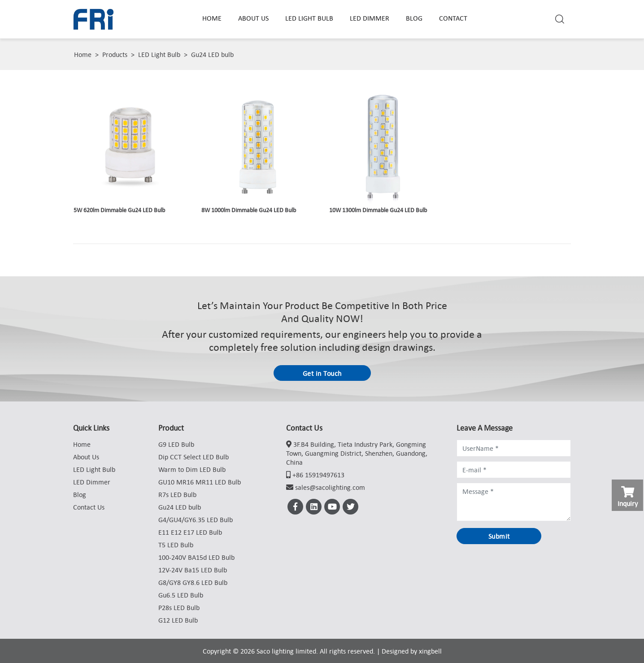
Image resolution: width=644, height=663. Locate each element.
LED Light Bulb (309, 18)
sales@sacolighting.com (330, 487)
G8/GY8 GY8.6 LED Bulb (193, 582)
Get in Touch (322, 373)
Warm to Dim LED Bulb (192, 469)
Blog (414, 18)
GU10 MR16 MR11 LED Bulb (200, 482)
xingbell (430, 651)
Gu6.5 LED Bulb (181, 595)
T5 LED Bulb (176, 545)
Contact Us (89, 507)
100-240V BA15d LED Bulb (196, 557)
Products (115, 54)
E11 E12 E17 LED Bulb (190, 532)
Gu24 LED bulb (212, 54)
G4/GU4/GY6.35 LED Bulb (196, 519)
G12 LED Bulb (178, 620)
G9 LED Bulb (176, 444)
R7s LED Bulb (177, 494)
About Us (253, 18)
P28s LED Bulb (179, 607)
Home (212, 18)
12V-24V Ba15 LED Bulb (193, 570)
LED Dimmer (370, 18)
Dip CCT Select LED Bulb (194, 457)
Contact (453, 18)
